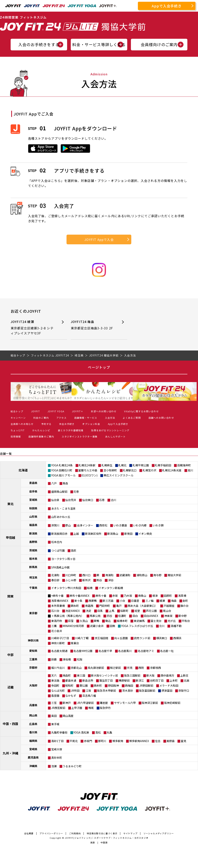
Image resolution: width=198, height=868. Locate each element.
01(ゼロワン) (90, 475)
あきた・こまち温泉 (63, 508)
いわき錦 (158, 525)
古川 (114, 500)
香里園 (55, 696)
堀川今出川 (58, 668)
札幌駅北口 (130, 470)
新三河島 (108, 601)
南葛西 (89, 606)
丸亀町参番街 (59, 732)
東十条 (78, 601)
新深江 (140, 680)
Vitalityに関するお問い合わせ (141, 411)
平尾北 (74, 741)
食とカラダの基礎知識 (71, 430)
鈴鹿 (54, 659)
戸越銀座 (169, 606)
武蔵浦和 (125, 575)
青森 (65, 483)
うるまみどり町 (72, 766)
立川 (162, 626)
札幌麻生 (107, 465)
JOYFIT (35, 411)
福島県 (33, 525)
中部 (10, 655)
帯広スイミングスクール (119, 475)
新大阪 (150, 675)
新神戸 (67, 703)
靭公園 (84, 685)
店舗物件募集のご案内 (41, 436)
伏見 (130, 668)
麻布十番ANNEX (79, 596)
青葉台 (75, 643)
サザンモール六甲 (125, 703)
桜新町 (124, 611)
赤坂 (115, 596)
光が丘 (172, 621)
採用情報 (16, 436)
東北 (10, 504)
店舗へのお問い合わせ (161, 418)
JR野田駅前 (146, 685)
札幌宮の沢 (149, 470)
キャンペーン (18, 418)
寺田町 (55, 685)
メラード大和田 (169, 685)
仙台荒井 (71, 500)
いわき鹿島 (120, 525)
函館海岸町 (184, 465)
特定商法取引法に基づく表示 (102, 833)
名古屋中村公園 (83, 651)
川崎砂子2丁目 (60, 638)
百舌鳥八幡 (89, 696)
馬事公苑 (95, 616)
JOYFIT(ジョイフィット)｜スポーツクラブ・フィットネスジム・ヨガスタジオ (107, 838)
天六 (54, 675)
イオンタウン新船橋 (111, 588)
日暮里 (135, 601)
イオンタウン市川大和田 (66, 588)
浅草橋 (182, 596)
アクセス (61, 418)
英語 (93, 842)
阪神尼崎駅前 (172, 703)
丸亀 (109, 732)
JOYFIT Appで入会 (99, 239)
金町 (185, 601)
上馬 (112, 611)
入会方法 (110, 418)
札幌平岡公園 (141, 465)
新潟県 (33, 533)
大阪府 (33, 685)
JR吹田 (75, 691)
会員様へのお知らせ (22, 424)
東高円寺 (57, 621)
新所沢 (86, 580)
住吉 (158, 741)
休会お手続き (67, 424)
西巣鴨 (93, 601)
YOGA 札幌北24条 (62, 465)
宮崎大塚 (57, 749)
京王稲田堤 (102, 638)
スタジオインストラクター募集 (80, 436)
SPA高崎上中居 (60, 567)
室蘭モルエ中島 (88, 470)
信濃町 (122, 616)
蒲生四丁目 (106, 680)
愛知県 (33, 651)
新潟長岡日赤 (59, 534)
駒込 (108, 621)
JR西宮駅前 (58, 708)
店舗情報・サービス (86, 418)
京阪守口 (184, 691)
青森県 (33, 483)
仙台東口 (88, 500)
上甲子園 (77, 708)
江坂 (88, 691)
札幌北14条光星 (172, 470)
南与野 (157, 575)
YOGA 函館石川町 (62, 470)
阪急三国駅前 (132, 675)
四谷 (109, 616)
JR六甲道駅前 (85, 703)
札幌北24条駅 (87, 465)
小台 (122, 601)
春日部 (55, 580)
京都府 (33, 667)
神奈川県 (33, 640)
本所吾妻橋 (58, 606)
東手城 (55, 724)
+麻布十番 (57, 596)
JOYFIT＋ (78, 411)
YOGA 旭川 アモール (63, 475)
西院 (141, 668)
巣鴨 (96, 621)
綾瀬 (162, 601)
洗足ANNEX (73, 611)
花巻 (76, 492)
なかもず (71, 696)
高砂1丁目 (57, 741)
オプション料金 (91, 424)
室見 (183, 741)
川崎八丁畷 (82, 638)
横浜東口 (162, 638)
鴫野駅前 (124, 680)
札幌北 (122, 465)
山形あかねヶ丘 (61, 517)
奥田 (54, 716)
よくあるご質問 (132, 418)
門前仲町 (105, 606)
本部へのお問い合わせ (104, 411)
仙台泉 (55, 500)
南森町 (67, 675)
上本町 (174, 680)
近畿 (10, 687)
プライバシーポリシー (51, 833)
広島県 (33, 724)
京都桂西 (155, 668)
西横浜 (177, 638)
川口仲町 (71, 575)
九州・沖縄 (10, 753)
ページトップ (99, 367)
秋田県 (33, 508)
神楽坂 (168, 616)
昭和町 (69, 685)
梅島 (174, 601)
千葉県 (33, 588)
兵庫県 (33, 705)
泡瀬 (54, 766)
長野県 (33, 542)
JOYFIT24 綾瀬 (33, 328)
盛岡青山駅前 (59, 492)
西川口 (86, 575)
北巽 (187, 680)
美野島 (171, 741)
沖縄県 (33, 766)
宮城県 (33, 500)
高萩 (73, 550)
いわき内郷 (140, 525)
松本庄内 (57, 542)
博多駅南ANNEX (139, 741)
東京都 (33, 613)
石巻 (102, 500)
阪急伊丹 (105, 708)
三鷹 (54, 626)
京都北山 (76, 668)
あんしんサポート (115, 436)
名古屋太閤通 (59, 651)
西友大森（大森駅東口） (143, 606)
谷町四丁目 (157, 680)
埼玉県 (33, 577)
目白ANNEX (151, 616)
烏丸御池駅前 (96, 668)
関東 (10, 596)
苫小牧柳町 (110, 470)
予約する (46, 424)
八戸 (54, 483)
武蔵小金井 (97, 626)
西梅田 (129, 685)
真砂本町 (57, 758)
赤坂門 (88, 741)
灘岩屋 (104, 703)
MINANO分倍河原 (73, 626)
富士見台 (156, 621)
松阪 (80, 659)
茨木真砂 (128, 691)
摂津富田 (167, 691)
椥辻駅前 (115, 668)
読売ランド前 (142, 638)
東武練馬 (139, 621)
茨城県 (33, 550)
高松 (98, 732)
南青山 (142, 596)
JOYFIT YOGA (56, 411)
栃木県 (33, 559)
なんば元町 (58, 691)
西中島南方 (167, 675)
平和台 (186, 621)
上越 (76, 534)
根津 (155, 596)
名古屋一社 (167, 651)
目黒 (100, 611)
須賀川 (55, 525)
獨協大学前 (174, 575)
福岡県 (33, 741)
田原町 (168, 596)
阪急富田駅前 (147, 691)
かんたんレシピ (41, 430)
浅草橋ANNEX (60, 601)
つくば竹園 (58, 550)
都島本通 (71, 680)
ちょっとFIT (18, 430)
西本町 (98, 685)
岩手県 (33, 491)
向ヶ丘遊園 (121, 638)
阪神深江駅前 (150, 703)
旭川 (190, 470)
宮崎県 (33, 749)
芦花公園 (151, 611)
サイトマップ (130, 833)
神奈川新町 (58, 643)
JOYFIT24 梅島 (93, 325)
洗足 (89, 611)
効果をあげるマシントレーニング (110, 430)
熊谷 (99, 580)
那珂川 (102, 741)
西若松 (103, 525)
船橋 (90, 588)
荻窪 (71, 621)
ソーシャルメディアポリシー (159, 833)
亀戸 (119, 606)
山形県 (33, 517)
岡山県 (33, 715)
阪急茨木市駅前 (107, 691)
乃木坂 (128, 596)
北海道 (23, 470)
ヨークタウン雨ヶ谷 (63, 559)
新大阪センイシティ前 (105, 675)
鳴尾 (91, 708)
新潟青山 (113, 534)
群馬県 (33, 567)
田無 (112, 626)
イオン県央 (145, 534)
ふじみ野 (71, 580)
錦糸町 (75, 606)
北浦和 (55, 575)
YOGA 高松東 (81, 732)
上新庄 (184, 675)
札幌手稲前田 (163, 465)
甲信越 (10, 537)
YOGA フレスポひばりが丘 (137, 626)
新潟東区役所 (93, 534)
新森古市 (88, 680)
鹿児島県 (33, 757)
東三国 (81, 675)
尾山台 (167, 611)
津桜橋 (67, 659)
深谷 (111, 580)
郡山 (68, 525)
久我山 (84, 621)
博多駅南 (118, 741)
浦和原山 (142, 575)
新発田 (128, 534)
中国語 (104, 842)
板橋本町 (122, 621)
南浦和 (109, 575)
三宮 (54, 703)
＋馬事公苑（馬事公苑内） (67, 616)
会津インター (85, 525)
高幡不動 (176, 626)
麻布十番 (101, 596)
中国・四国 (10, 724)
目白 (135, 616)
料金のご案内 (41, 418)
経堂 (137, 611)
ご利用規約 (75, 833)
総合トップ (17, 411)
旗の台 (184, 606)
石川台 (55, 611)
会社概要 (29, 833)
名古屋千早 (105, 651)
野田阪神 (114, 685)
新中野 (183, 616)
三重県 (33, 659)
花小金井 (57, 631)
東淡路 (55, 680)
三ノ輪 (149, 601)
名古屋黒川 (125, 651)
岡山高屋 (68, 716)
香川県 (33, 732)
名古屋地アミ (146, 651)
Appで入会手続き (167, 6)
